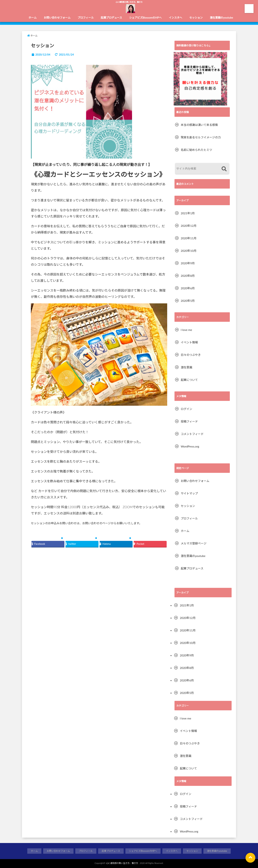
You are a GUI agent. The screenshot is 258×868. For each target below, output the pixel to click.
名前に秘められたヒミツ (196, 150)
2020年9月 (188, 263)
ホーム (33, 17)
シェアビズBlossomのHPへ (145, 17)
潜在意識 (186, 367)
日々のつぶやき (191, 355)
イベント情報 (189, 342)
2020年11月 (189, 238)
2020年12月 (189, 226)
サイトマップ (189, 493)
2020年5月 (188, 301)
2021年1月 (188, 213)
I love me (186, 330)
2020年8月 (188, 276)
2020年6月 (188, 288)
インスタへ (175, 17)
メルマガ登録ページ (194, 543)
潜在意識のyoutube (221, 17)
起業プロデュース (111, 17)
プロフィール (86, 17)
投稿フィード (189, 421)
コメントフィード (192, 434)
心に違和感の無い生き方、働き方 (122, 863)
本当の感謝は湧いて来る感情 (199, 125)
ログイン (186, 409)
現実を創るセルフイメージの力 (201, 137)
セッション (196, 17)
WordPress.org (190, 446)
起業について (189, 380)
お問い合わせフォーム (57, 17)
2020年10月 (189, 251)
